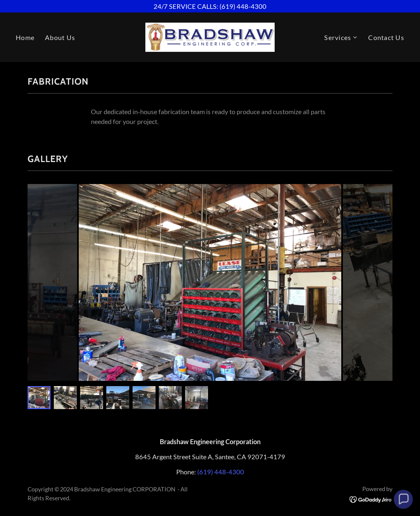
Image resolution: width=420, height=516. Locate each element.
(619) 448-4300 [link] (221, 472)
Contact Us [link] (386, 37)
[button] (341, 37)
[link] (210, 36)
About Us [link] (60, 37)
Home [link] (25, 37)
